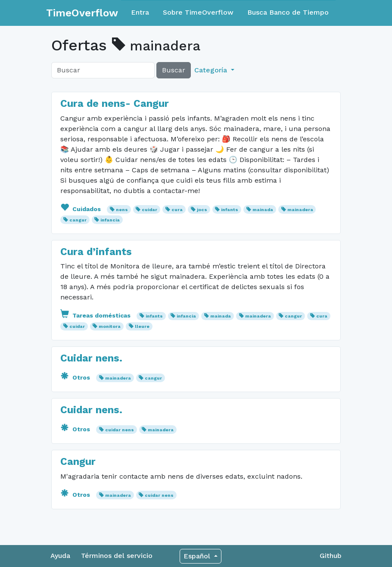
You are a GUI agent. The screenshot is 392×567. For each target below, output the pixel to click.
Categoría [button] (212, 70)
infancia (110, 220)
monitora (110, 326)
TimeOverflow (82, 13)
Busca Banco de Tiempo (288, 12)
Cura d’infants (96, 252)
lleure (142, 326)
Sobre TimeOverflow (198, 12)
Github (331, 556)
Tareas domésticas (96, 315)
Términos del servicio (117, 556)
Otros (76, 377)
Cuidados (81, 209)
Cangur (78, 461)
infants (230, 210)
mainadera (300, 210)
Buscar (174, 70)
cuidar (149, 210)
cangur (78, 220)
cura (177, 210)
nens (122, 210)
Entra (140, 12)
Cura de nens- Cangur (115, 103)
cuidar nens (120, 430)
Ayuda (60, 556)
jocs (202, 210)
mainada (263, 210)
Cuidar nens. (91, 358)
